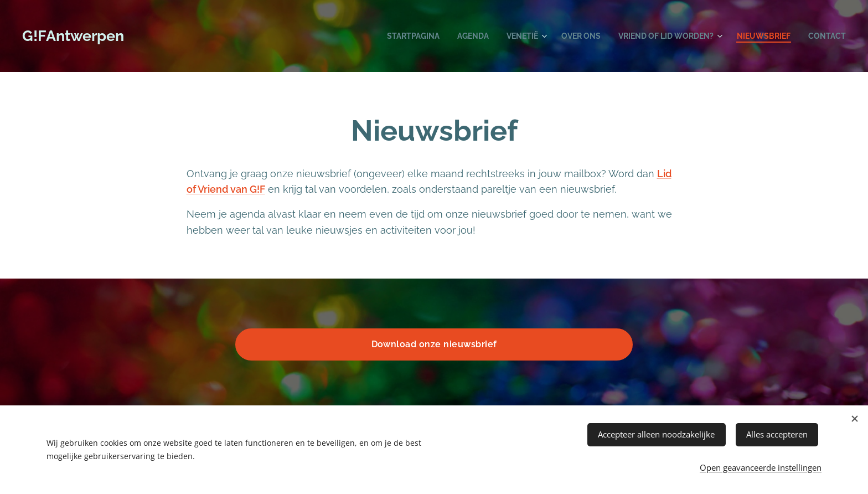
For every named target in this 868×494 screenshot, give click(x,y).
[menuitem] (391, 36)
